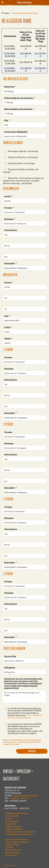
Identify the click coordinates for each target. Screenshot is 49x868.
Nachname (9, 219)
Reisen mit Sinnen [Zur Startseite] (24, 3)
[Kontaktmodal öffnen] (47, 2)
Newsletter (11, 824)
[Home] (7, 13)
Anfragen (32, 751)
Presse (8, 819)
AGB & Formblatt (13, 829)
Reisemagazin (12, 821)
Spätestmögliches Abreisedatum (18, 109)
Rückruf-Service (13, 850)
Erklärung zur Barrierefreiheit (20, 832)
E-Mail (7, 327)
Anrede (8, 196)
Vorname (8, 208)
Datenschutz (11, 779)
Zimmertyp (9, 87)
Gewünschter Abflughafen (16, 132)
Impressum (24, 772)
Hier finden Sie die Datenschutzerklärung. (25, 716)
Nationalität (10, 263)
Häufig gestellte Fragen (17, 813)
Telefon (8, 339)
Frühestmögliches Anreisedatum (19, 98)
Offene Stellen (12, 845)
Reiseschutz (11, 855)
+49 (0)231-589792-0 (19, 798)
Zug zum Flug (10, 656)
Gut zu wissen (12, 816)
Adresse (8, 283)
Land (7, 316)
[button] (2, 2)
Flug (6, 120)
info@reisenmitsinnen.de (25, 795)
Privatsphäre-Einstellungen (19, 834)
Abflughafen (10, 668)
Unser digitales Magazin (17, 842)
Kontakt (8, 772)
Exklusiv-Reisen (13, 826)
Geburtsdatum (11, 230)
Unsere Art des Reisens (17, 839)
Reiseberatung (12, 852)
